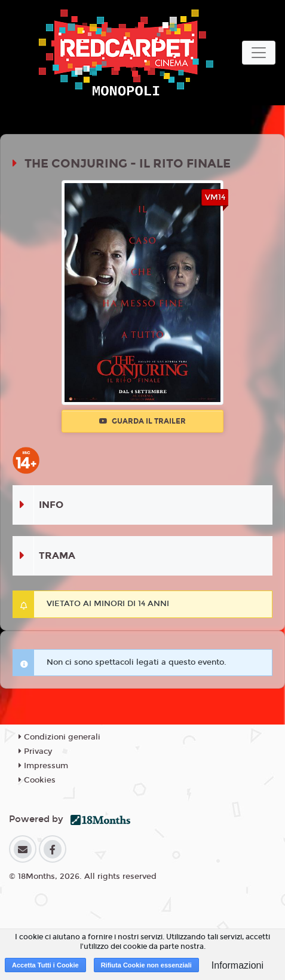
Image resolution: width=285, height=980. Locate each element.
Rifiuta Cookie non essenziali (146, 965)
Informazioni (237, 965)
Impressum (43, 766)
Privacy (35, 751)
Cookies (37, 780)
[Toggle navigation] (259, 53)
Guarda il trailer (142, 421)
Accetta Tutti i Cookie (45, 965)
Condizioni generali (59, 737)
